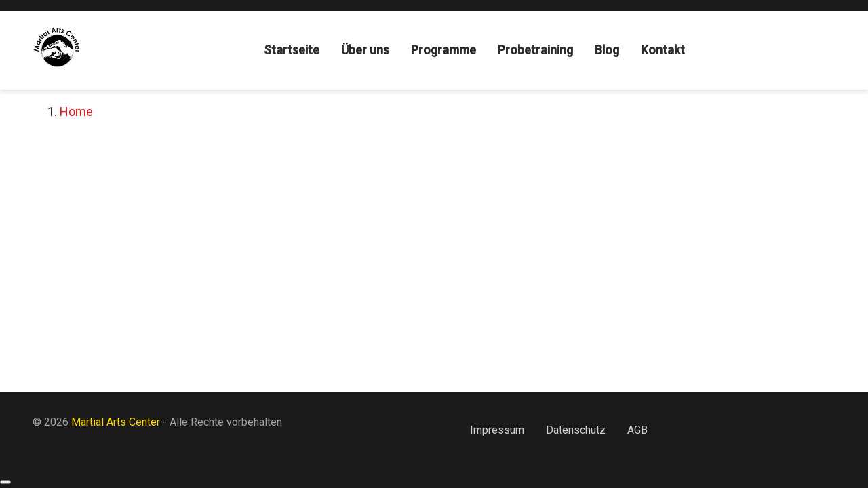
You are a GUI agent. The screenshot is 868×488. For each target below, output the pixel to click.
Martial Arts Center (117, 422)
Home (76, 111)
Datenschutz (576, 430)
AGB (637, 430)
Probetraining (535, 50)
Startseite (292, 50)
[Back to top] (5, 482)
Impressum (497, 430)
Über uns (365, 50)
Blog (607, 50)
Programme (443, 50)
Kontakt (663, 50)
